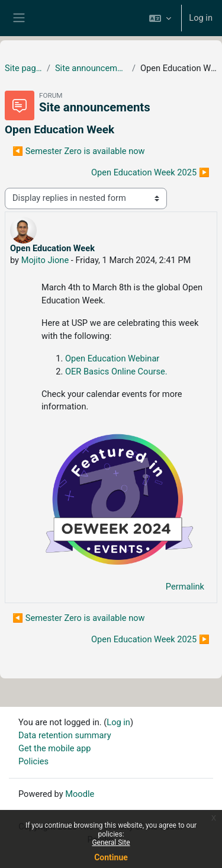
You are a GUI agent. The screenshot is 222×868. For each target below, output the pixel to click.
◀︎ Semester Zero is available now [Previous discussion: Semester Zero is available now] (79, 151)
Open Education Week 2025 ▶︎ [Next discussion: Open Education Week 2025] (150, 172)
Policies (33, 761)
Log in (201, 18)
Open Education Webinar (112, 358)
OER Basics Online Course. (116, 371)
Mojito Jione (45, 260)
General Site (111, 843)
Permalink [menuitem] (185, 587)
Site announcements (91, 68)
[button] (160, 18)
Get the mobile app (54, 748)
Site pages (23, 68)
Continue (111, 857)
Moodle (80, 794)
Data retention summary (65, 735)
